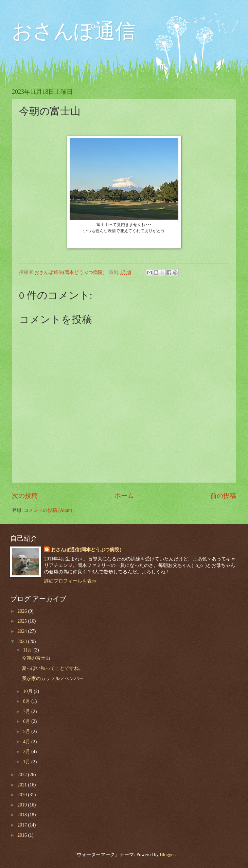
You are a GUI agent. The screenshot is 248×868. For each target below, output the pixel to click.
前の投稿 (223, 496)
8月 (27, 701)
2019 (23, 805)
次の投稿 (25, 496)
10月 (28, 691)
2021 (23, 785)
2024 (23, 631)
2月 (27, 752)
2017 (23, 825)
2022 (23, 775)
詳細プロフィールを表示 (70, 581)
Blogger (167, 855)
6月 (27, 721)
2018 (23, 815)
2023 (23, 641)
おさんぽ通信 (74, 31)
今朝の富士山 (36, 658)
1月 (27, 762)
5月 (27, 732)
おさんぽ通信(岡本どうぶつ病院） (87, 550)
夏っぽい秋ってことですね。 (53, 668)
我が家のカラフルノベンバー (53, 679)
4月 (27, 742)
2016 (23, 835)
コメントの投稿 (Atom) (48, 510)
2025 (23, 621)
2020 (23, 795)
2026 (23, 611)
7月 (27, 711)
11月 (28, 650)
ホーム (124, 496)
